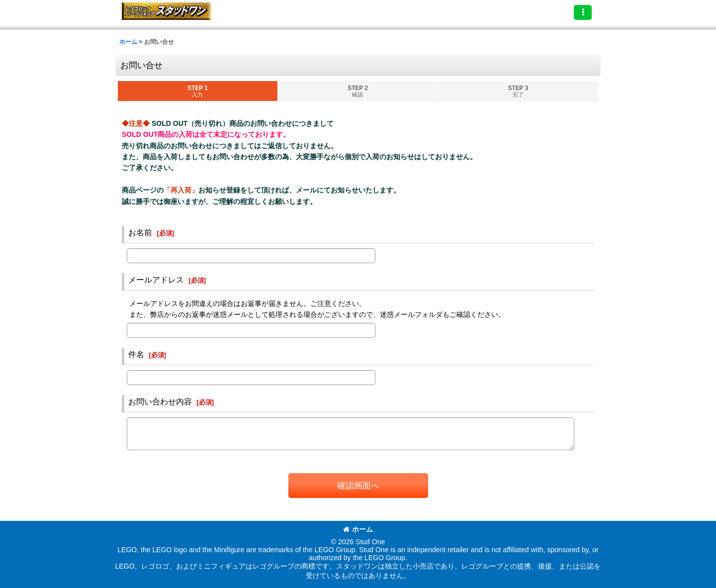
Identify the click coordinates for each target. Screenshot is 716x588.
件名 (136, 354)
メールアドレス (156, 280)
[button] (583, 12)
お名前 (140, 232)
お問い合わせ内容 (160, 401)
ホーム (358, 529)
